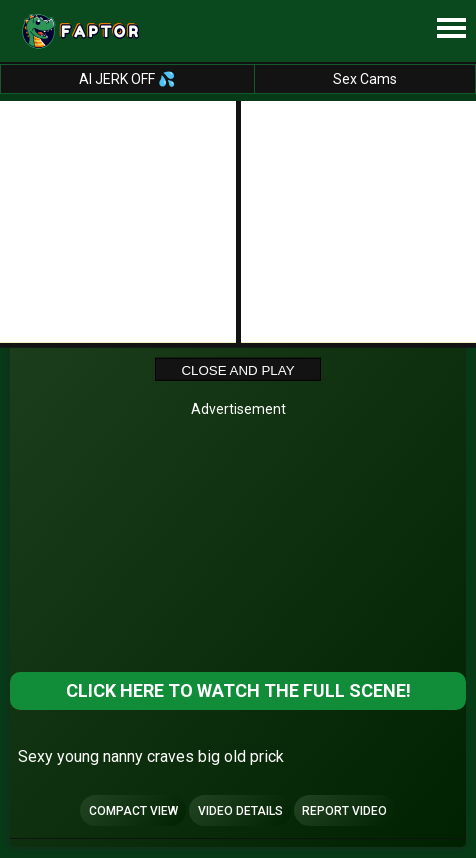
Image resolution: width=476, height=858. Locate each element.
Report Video (344, 811)
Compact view (133, 811)
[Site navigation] (451, 29)
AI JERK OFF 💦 (127, 79)
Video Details (240, 811)
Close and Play (237, 370)
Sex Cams (365, 79)
